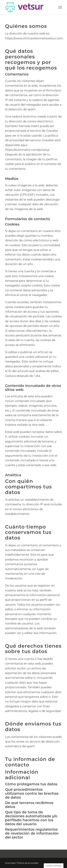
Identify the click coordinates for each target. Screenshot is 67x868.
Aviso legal (10, 863)
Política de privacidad (28, 863)
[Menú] (60, 7)
